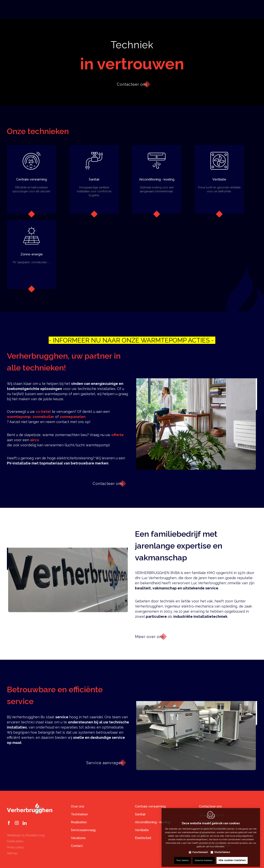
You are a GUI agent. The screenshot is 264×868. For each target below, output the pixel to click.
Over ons (78, 806)
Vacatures (78, 838)
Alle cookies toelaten (232, 858)
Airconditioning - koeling (153, 822)
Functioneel (200, 849)
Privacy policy (15, 847)
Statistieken (222, 849)
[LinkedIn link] (25, 823)
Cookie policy (15, 841)
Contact (77, 846)
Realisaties (79, 822)
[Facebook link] (9, 823)
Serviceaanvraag (83, 830)
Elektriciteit (143, 838)
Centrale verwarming (150, 806)
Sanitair (140, 814)
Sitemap (12, 853)
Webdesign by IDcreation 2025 (26, 835)
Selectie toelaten (204, 858)
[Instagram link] (17, 823)
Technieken (79, 814)
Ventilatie (142, 830)
